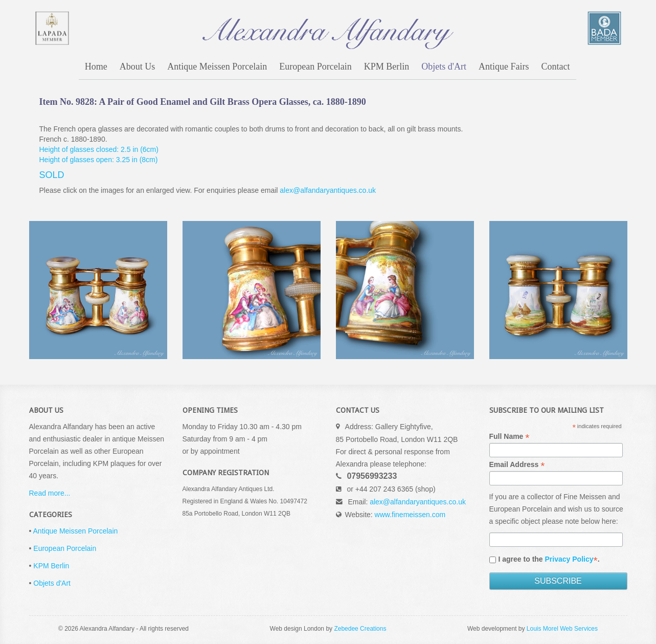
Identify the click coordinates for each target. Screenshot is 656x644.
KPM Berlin (387, 66)
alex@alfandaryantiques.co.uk (328, 190)
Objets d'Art (444, 66)
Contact (556, 66)
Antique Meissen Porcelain (217, 66)
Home (96, 66)
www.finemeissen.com (410, 515)
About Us (138, 66)
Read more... (50, 493)
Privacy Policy (569, 559)
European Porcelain (315, 66)
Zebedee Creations (360, 629)
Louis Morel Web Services (562, 629)
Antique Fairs (504, 66)
